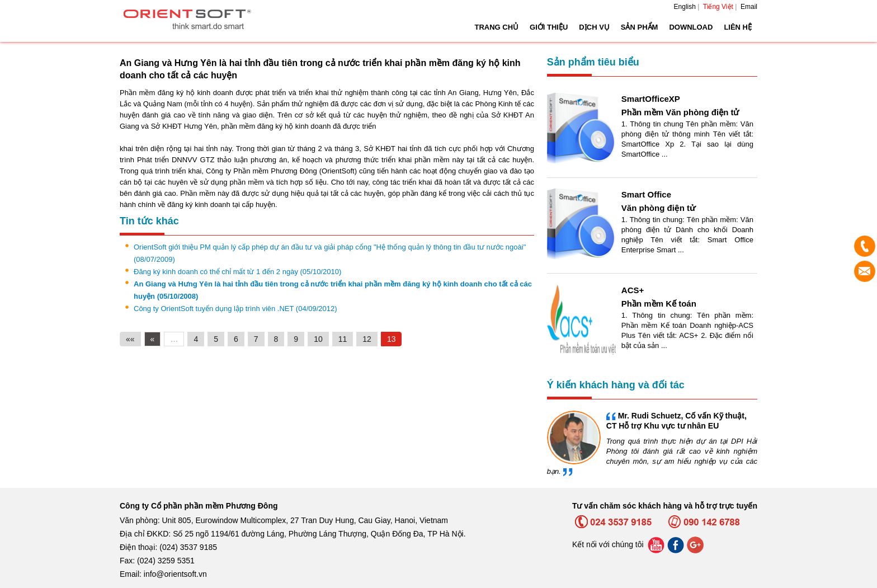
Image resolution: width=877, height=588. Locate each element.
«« (130, 339)
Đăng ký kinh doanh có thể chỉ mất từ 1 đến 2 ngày (237, 272)
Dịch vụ (594, 27)
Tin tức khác (149, 221)
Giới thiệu (549, 27)
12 (367, 339)
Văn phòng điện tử (659, 208)
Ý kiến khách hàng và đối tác (616, 385)
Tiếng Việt (718, 7)
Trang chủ (496, 27)
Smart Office (646, 194)
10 (318, 339)
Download (691, 27)
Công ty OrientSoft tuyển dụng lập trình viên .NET (235, 309)
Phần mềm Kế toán (659, 304)
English (685, 7)
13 (392, 339)
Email (749, 7)
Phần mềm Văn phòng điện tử (680, 112)
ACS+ (633, 290)
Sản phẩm (640, 27)
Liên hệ (738, 27)
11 (343, 339)
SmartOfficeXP (651, 99)
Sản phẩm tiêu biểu (593, 62)
